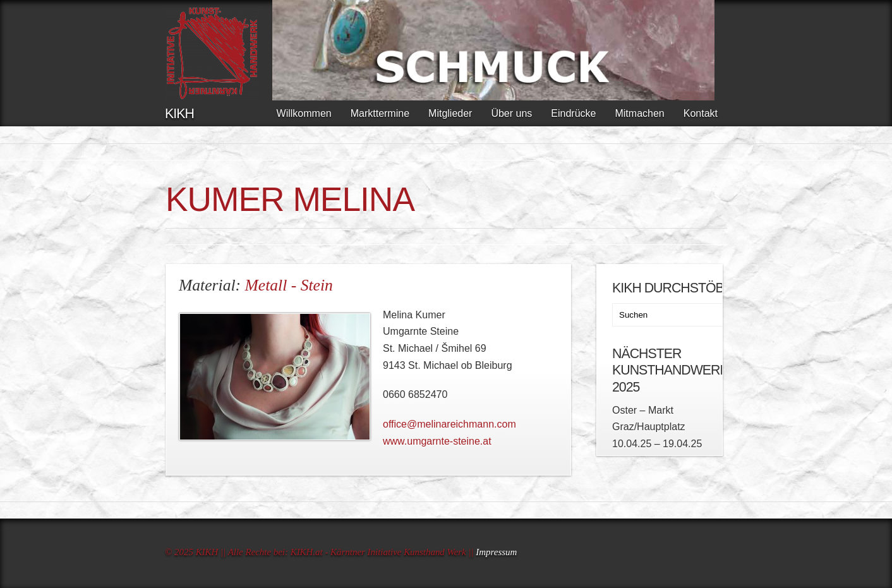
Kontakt (701, 113)
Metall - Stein (289, 285)
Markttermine (380, 113)
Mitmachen (639, 113)
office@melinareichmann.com (449, 424)
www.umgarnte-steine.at (437, 441)
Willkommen (304, 113)
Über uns (511, 113)
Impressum (496, 552)
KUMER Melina (290, 199)
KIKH (179, 114)
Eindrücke (573, 113)
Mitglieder (450, 113)
